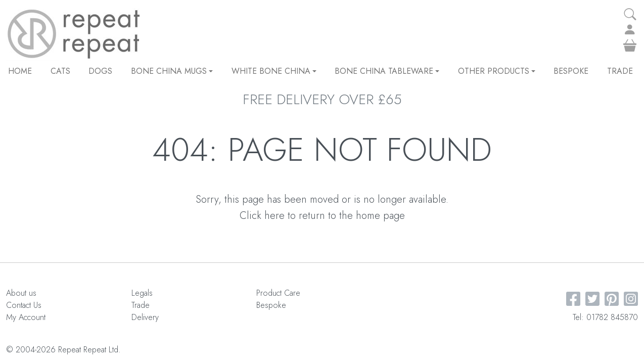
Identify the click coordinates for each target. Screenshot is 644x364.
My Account (26, 317)
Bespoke (571, 71)
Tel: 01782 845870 (605, 317)
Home (20, 71)
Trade (620, 71)
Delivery (145, 317)
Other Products (497, 71)
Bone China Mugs (172, 71)
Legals (142, 293)
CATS (60, 71)
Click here (262, 216)
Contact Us (24, 305)
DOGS (100, 71)
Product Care (278, 293)
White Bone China (274, 71)
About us (21, 293)
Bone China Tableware (387, 71)
